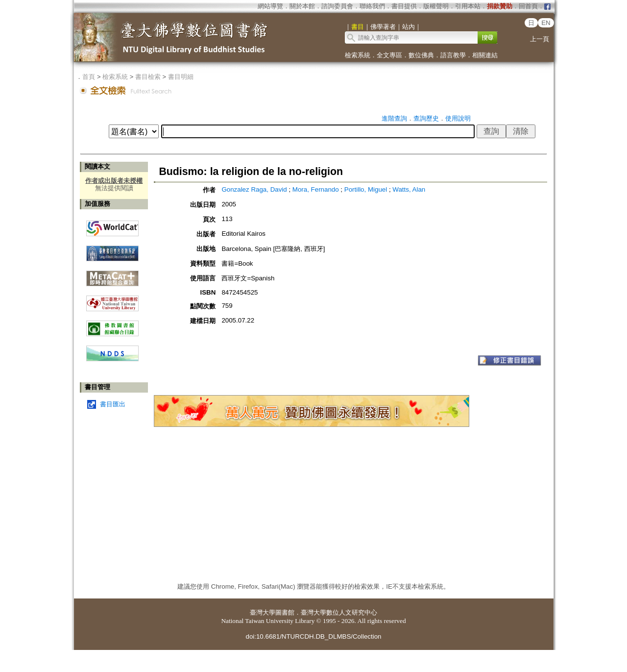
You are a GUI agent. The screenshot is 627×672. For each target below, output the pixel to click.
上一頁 (540, 39)
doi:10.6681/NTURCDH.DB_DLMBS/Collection (313, 636)
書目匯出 (113, 404)
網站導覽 (270, 6)
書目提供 (404, 6)
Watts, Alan (409, 189)
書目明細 (181, 77)
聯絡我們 (372, 6)
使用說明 (458, 118)
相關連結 (485, 55)
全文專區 (389, 55)
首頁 (89, 77)
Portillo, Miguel (366, 189)
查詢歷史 (426, 118)
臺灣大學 (263, 612)
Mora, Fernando (316, 189)
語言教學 (453, 55)
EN (546, 23)
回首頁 (528, 6)
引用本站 (468, 6)
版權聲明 (436, 6)
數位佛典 (421, 55)
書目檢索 (148, 77)
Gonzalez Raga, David (254, 189)
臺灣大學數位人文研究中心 (339, 612)
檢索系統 (358, 55)
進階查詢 (394, 118)
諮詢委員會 (337, 6)
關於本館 (302, 6)
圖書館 (285, 612)
